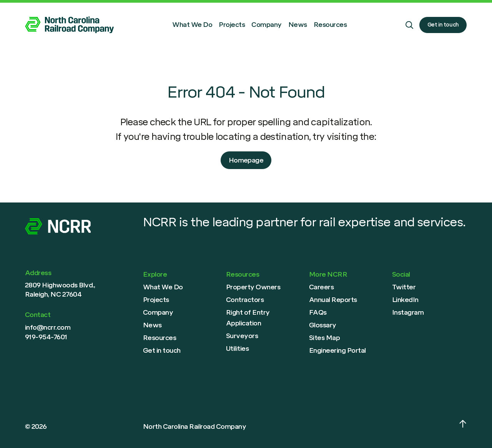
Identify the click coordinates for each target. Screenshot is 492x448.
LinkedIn (405, 300)
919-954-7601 (46, 337)
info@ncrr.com (48, 327)
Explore (155, 274)
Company (266, 25)
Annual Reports (333, 300)
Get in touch (443, 25)
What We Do (192, 25)
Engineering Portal (337, 350)
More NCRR (328, 274)
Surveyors (242, 336)
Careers (321, 287)
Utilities (237, 348)
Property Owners (253, 287)
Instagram (408, 312)
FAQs (318, 312)
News (298, 25)
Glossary (323, 325)
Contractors (245, 300)
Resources (330, 25)
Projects (232, 25)
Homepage (246, 160)
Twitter (404, 287)
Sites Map (324, 338)
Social (401, 274)
